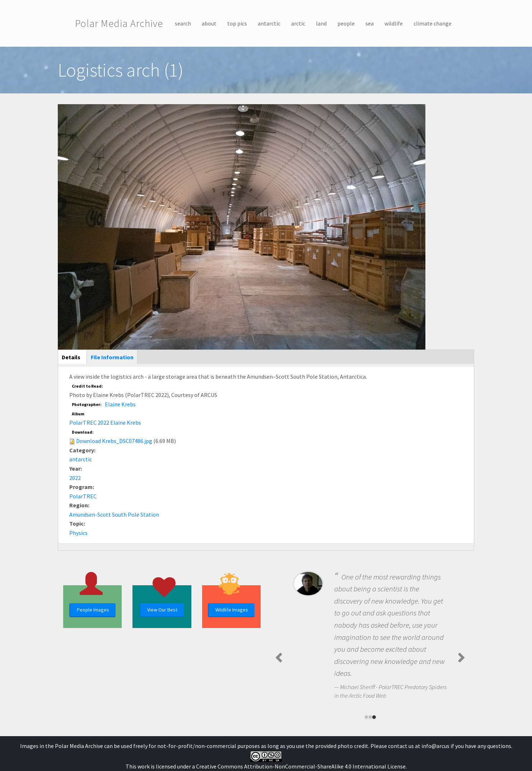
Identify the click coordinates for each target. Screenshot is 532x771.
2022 (75, 478)
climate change (433, 23)
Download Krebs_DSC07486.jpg (114, 441)
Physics (78, 533)
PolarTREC (83, 496)
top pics (237, 23)
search (183, 23)
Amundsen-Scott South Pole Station (114, 514)
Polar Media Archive (119, 23)
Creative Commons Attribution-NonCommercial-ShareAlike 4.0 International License (301, 766)
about (209, 23)
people (346, 23)
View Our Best (162, 610)
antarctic (269, 23)
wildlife (394, 23)
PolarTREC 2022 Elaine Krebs (105, 423)
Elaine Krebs (120, 404)
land (321, 23)
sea (370, 23)
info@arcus (435, 746)
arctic (298, 23)
